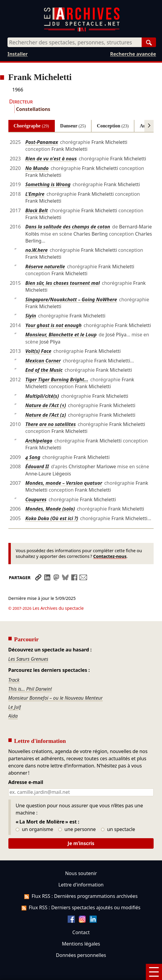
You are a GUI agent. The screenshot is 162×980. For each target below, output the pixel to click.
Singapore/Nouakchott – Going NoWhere (71, 299)
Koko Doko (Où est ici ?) (52, 518)
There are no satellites (50, 424)
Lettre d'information (81, 868)
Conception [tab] (113, 126)
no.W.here (36, 250)
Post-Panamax (41, 142)
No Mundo (37, 168)
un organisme (34, 813)
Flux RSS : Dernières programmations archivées (81, 879)
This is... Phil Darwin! (30, 672)
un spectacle (118, 813)
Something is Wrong (48, 184)
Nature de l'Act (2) (46, 415)
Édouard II (37, 466)
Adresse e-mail (26, 766)
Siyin (31, 316)
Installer (18, 54)
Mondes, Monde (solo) (50, 509)
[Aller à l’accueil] (82, 30)
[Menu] (154, 972)
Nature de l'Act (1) (46, 405)
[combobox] (75, 42)
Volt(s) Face (38, 351)
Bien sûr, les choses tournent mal (62, 283)
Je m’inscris (81, 827)
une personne (77, 813)
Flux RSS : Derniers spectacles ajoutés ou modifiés (81, 891)
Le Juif (15, 690)
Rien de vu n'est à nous (51, 159)
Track (14, 663)
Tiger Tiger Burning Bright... (57, 380)
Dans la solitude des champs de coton (68, 227)
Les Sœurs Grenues (28, 642)
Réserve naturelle (45, 267)
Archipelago (39, 441)
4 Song (33, 457)
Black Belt (36, 210)
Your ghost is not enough (53, 325)
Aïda (13, 699)
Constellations (33, 109)
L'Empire (35, 194)
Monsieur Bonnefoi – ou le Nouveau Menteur (56, 681)
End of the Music (44, 370)
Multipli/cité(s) (42, 396)
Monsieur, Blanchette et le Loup (61, 335)
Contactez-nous (110, 556)
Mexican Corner (43, 361)
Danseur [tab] (73, 126)
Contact (81, 916)
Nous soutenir (81, 856)
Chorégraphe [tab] (31, 126)
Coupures (36, 499)
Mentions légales (81, 927)
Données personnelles (81, 938)
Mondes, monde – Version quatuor (64, 483)
